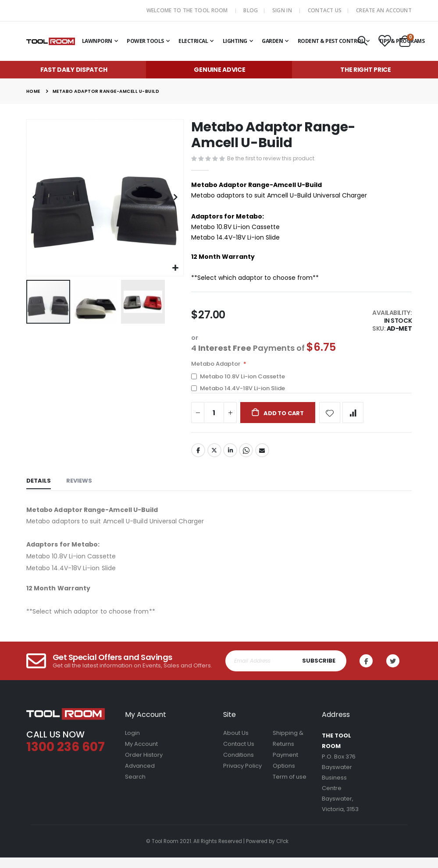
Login (132, 743)
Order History (144, 765)
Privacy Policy (242, 776)
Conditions (239, 765)
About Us (236, 743)
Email (264, 461)
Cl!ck (282, 852)
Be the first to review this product (273, 159)
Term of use (290, 787)
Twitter (215, 461)
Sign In (282, 10)
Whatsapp (247, 461)
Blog (251, 10)
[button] (176, 268)
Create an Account (384, 10)
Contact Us (325, 10)
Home (33, 91)
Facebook (198, 461)
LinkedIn (231, 461)
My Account (141, 754)
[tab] (39, 492)
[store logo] (51, 41)
